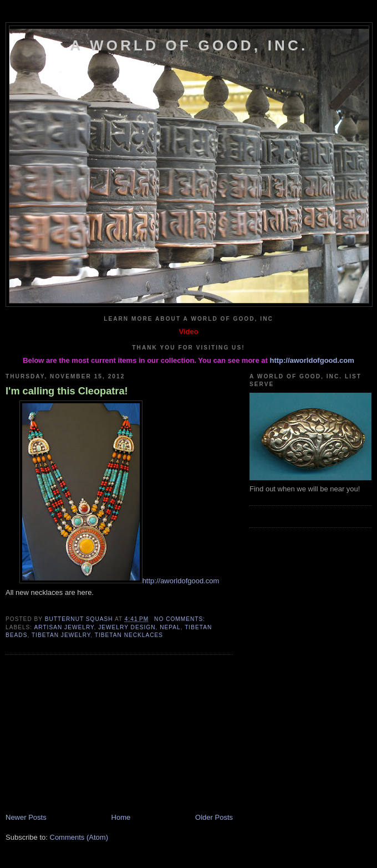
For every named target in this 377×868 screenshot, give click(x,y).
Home (121, 817)
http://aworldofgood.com (312, 360)
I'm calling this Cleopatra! (67, 391)
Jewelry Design (127, 627)
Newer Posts (26, 817)
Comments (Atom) (79, 837)
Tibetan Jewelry (61, 635)
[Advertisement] (89, 735)
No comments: (181, 619)
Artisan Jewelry (64, 627)
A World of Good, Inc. (189, 45)
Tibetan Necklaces (129, 635)
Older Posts (214, 817)
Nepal (170, 627)
